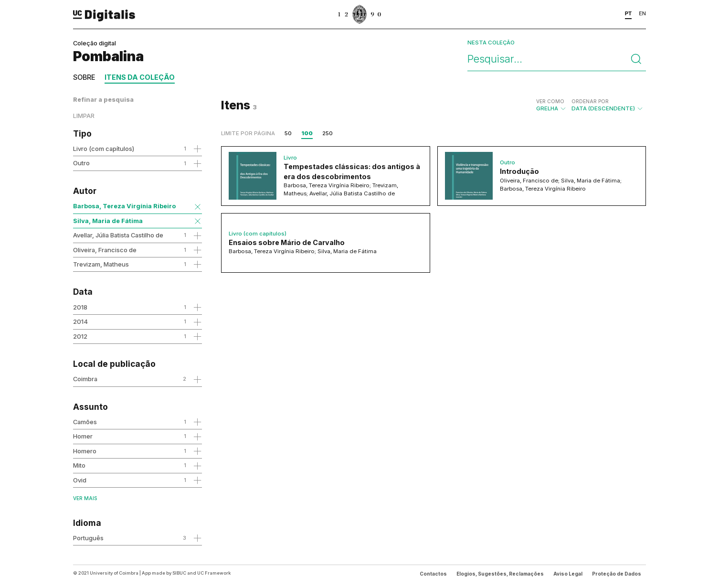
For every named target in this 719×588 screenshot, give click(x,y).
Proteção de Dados (617, 574)
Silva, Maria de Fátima (108, 221)
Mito (79, 465)
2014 (80, 321)
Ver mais (85, 498)
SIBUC (179, 573)
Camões (85, 422)
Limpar (84, 116)
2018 (80, 307)
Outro (81, 163)
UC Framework (214, 573)
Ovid (80, 480)
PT (629, 13)
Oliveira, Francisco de (105, 250)
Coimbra (85, 379)
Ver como (550, 101)
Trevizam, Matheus (101, 264)
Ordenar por (590, 101)
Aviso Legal (568, 574)
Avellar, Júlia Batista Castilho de (118, 235)
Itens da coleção (140, 77)
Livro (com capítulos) (104, 149)
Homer (83, 436)
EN (642, 13)
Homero (85, 451)
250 (328, 133)
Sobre (84, 77)
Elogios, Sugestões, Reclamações (500, 574)
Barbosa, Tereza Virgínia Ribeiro (124, 206)
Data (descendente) (608, 105)
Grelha (551, 105)
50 (288, 133)
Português (88, 538)
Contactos (433, 574)
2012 (80, 336)
